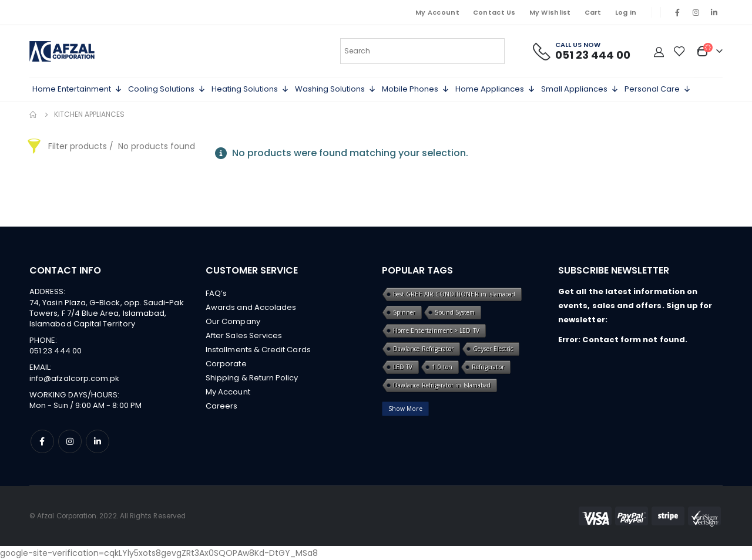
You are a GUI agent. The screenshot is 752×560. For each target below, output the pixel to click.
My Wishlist (550, 12)
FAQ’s (216, 293)
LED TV (403, 367)
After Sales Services (244, 335)
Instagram (70, 441)
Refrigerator (488, 367)
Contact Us (494, 12)
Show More (405, 409)
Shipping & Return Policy (252, 378)
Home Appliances (495, 89)
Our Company (233, 321)
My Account (437, 12)
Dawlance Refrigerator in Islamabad (442, 385)
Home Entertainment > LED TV (436, 330)
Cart (593, 12)
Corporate (226, 364)
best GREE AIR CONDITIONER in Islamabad (454, 294)
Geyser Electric (493, 349)
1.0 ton (442, 367)
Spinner (404, 312)
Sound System (455, 312)
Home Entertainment (77, 89)
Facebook (42, 441)
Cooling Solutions (167, 89)
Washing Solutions (335, 89)
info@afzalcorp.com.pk (74, 378)
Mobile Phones (416, 89)
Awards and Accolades (251, 307)
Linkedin (98, 441)
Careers (221, 406)
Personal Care (658, 89)
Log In (626, 12)
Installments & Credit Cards (258, 350)
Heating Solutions (250, 89)
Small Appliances (580, 89)
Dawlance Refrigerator (423, 349)
